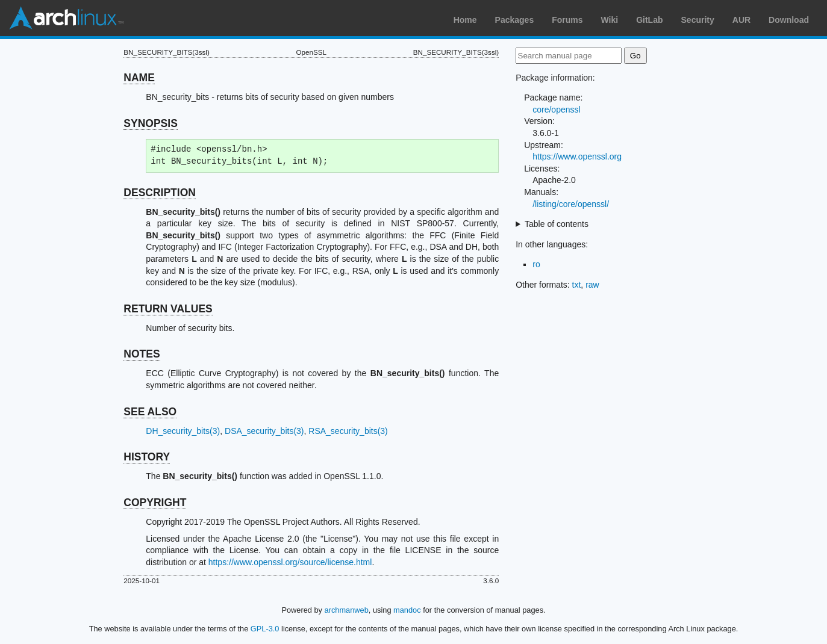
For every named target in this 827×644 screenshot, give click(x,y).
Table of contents (557, 224)
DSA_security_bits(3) (264, 431)
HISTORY (147, 457)
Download (789, 20)
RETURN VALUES (168, 309)
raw (592, 285)
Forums (567, 20)
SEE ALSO (150, 412)
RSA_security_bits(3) (348, 431)
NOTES (142, 354)
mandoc (407, 610)
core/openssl (556, 110)
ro (536, 264)
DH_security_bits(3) (183, 431)
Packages (515, 20)
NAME (139, 78)
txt (577, 285)
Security (698, 20)
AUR (741, 20)
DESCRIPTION (160, 193)
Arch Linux (66, 18)
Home (465, 20)
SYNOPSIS (150, 123)
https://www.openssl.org (577, 156)
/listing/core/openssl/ (571, 204)
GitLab (649, 20)
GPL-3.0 (265, 629)
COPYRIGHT (155, 503)
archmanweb (347, 610)
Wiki (610, 20)
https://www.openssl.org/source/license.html (290, 562)
